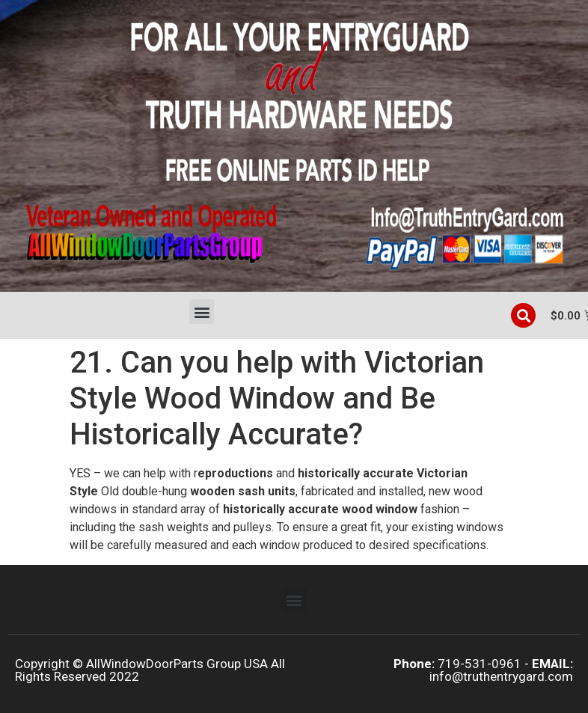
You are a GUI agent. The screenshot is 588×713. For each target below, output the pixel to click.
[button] (202, 312)
